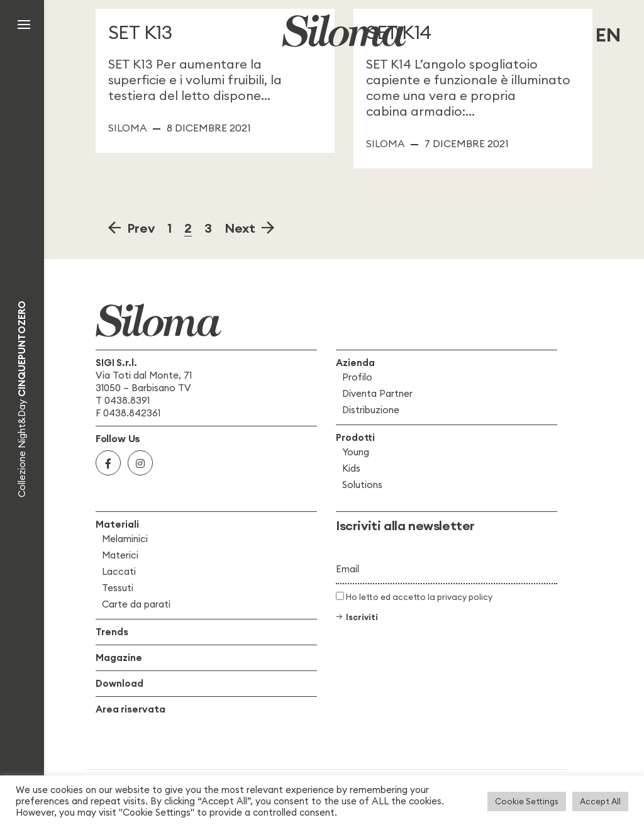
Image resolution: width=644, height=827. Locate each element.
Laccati (119, 571)
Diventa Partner (377, 393)
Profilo (357, 377)
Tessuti (118, 588)
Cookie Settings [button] (527, 801)
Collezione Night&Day (22, 399)
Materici (120, 555)
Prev (138, 228)
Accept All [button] (600, 801)
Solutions (362, 485)
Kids (351, 468)
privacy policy (465, 597)
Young (356, 452)
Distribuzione (371, 410)
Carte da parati (136, 604)
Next (243, 228)
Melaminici (125, 539)
